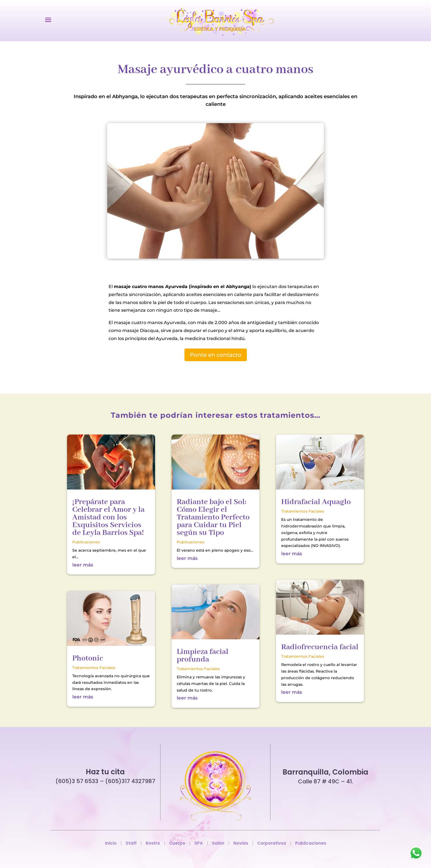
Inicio (111, 843)
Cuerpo (177, 843)
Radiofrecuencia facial (320, 647)
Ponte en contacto (216, 355)
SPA (199, 843)
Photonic (88, 658)
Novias (241, 843)
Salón (218, 843)
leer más (83, 565)
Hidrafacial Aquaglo (316, 502)
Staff (131, 843)
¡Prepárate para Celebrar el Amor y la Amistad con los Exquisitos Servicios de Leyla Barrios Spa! (108, 517)
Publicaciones (86, 542)
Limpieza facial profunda (203, 656)
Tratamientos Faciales (94, 668)
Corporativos (272, 843)
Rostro (153, 843)
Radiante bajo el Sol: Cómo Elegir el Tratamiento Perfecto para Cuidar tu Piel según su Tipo (213, 517)
